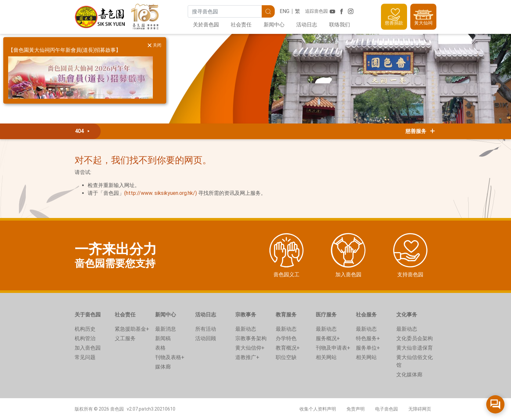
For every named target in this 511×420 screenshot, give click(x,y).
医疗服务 (326, 315)
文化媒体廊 (409, 375)
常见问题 (85, 357)
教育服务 (286, 315)
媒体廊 (163, 367)
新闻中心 (274, 25)
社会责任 (241, 25)
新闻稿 (163, 338)
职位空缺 (286, 357)
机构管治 (85, 338)
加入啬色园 (88, 348)
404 (84, 131)
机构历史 (85, 329)
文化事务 (407, 315)
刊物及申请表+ (333, 348)
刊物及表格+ (170, 357)
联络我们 (340, 25)
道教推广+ (247, 357)
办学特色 (286, 338)
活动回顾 (206, 338)
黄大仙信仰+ (250, 348)
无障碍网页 (420, 409)
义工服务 (125, 338)
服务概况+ (328, 338)
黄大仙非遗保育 (415, 348)
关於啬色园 (206, 25)
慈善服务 (421, 131)
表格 (160, 348)
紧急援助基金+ (132, 329)
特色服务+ (368, 338)
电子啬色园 (387, 409)
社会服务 (366, 315)
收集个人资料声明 (318, 409)
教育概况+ (288, 348)
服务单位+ (368, 348)
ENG (285, 11)
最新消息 (166, 329)
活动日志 (307, 25)
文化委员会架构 (415, 338)
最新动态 (246, 329)
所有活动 (206, 329)
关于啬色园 (88, 315)
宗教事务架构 (251, 338)
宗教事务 (246, 315)
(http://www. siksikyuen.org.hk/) (161, 193)
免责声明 (356, 409)
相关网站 (326, 357)
